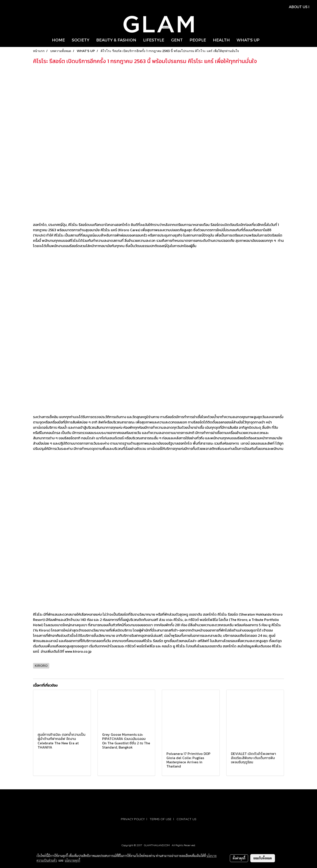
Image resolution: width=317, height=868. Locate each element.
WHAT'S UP (248, 40)
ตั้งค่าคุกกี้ (239, 858)
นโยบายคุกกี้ (72, 860)
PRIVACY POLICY (133, 819)
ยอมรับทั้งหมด (263, 858)
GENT (177, 40)
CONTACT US (186, 819)
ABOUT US (298, 7)
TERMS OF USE (161, 819)
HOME (58, 40)
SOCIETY (81, 40)
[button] (267, 40)
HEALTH (221, 40)
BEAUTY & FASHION (116, 40)
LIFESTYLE (154, 40)
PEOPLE (198, 40)
